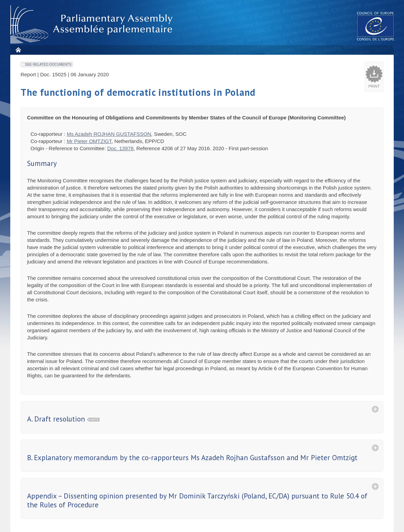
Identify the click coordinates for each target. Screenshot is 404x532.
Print (374, 86)
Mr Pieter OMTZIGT (89, 141)
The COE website (376, 26)
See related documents (48, 64)
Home (18, 50)
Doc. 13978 (120, 148)
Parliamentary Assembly (93, 24)
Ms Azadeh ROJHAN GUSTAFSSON (109, 134)
